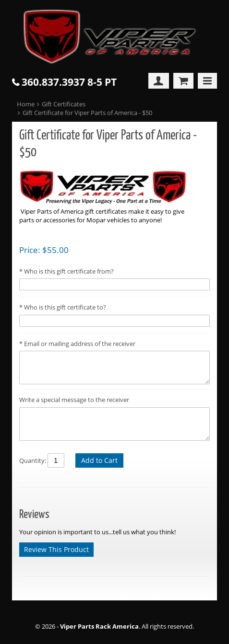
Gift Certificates (64, 104)
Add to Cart (99, 460)
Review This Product (56, 549)
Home (26, 104)
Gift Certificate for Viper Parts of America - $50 (87, 113)
